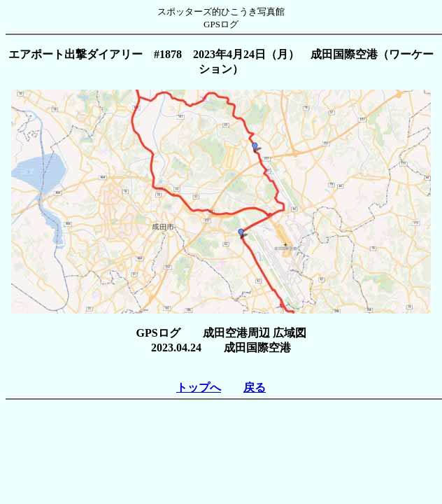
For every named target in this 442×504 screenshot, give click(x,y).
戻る (255, 387)
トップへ (199, 387)
